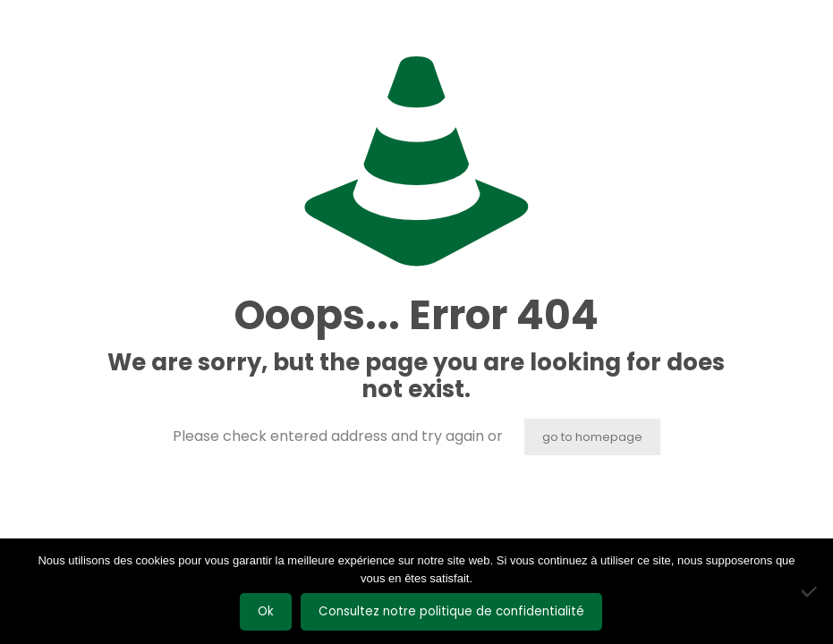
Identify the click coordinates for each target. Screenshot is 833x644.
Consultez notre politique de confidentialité (451, 611)
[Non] (811, 591)
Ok (266, 611)
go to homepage (592, 437)
